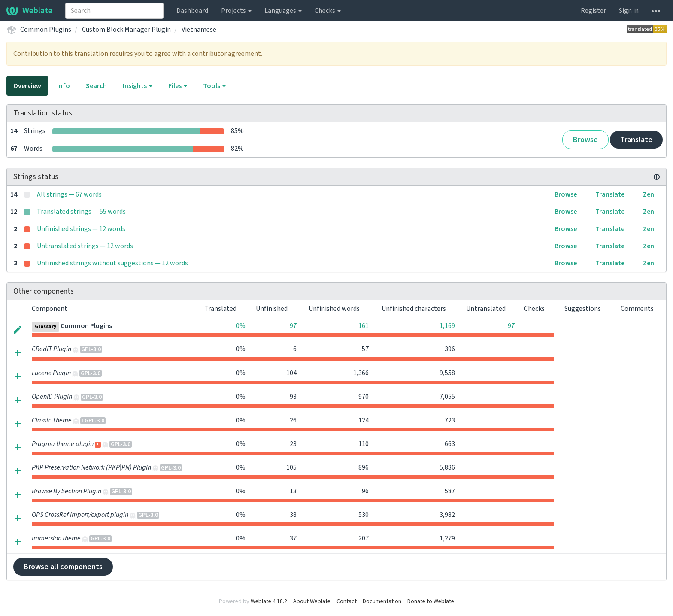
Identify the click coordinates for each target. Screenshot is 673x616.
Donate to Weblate (431, 601)
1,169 (447, 326)
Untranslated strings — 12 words (85, 246)
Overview (27, 86)
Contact (347, 601)
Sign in (629, 11)
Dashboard (192, 11)
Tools (214, 86)
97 (293, 326)
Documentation (382, 601)
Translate (636, 140)
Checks (328, 11)
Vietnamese (199, 30)
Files (178, 86)
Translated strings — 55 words (81, 212)
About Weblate (312, 601)
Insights (138, 86)
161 (364, 326)
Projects (236, 11)
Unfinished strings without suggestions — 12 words (112, 263)
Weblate (29, 11)
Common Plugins (46, 30)
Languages (283, 11)
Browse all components (63, 567)
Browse (585, 140)
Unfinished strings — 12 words (81, 229)
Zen (649, 194)
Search (96, 86)
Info (64, 86)
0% (241, 326)
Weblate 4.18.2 (269, 601)
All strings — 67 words (69, 194)
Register (593, 11)
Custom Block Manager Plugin (126, 30)
